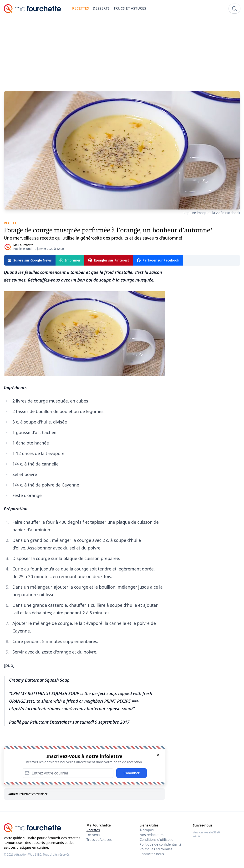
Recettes (93, 830)
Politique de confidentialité (161, 844)
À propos (147, 830)
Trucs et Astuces (99, 839)
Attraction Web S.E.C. (28, 855)
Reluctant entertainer (33, 794)
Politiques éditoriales (156, 849)
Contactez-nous (152, 854)
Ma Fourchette (23, 245)
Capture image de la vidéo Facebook (212, 213)
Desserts (93, 835)
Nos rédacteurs (152, 835)
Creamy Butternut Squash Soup (39, 680)
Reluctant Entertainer (51, 722)
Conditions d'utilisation (158, 839)
